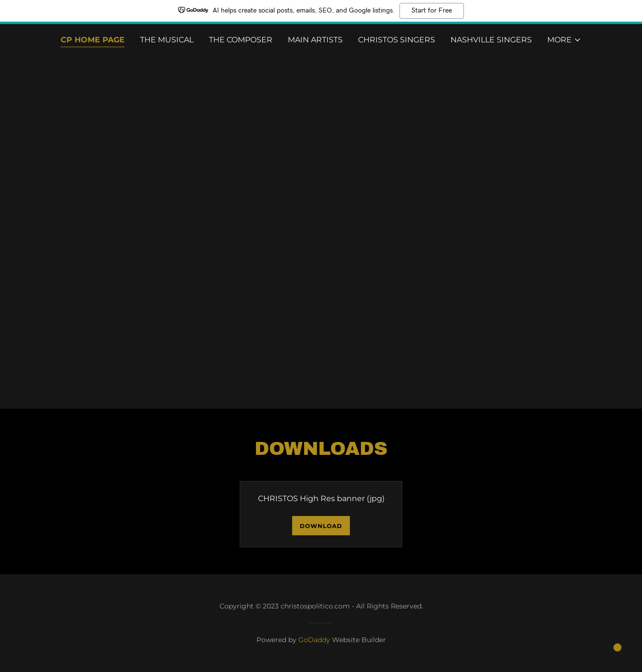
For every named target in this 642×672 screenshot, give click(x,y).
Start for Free (432, 11)
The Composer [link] (241, 40)
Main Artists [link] (315, 40)
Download (321, 526)
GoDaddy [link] (314, 640)
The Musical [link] (167, 40)
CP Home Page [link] (93, 40)
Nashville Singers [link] (491, 40)
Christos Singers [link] (397, 40)
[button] (564, 40)
